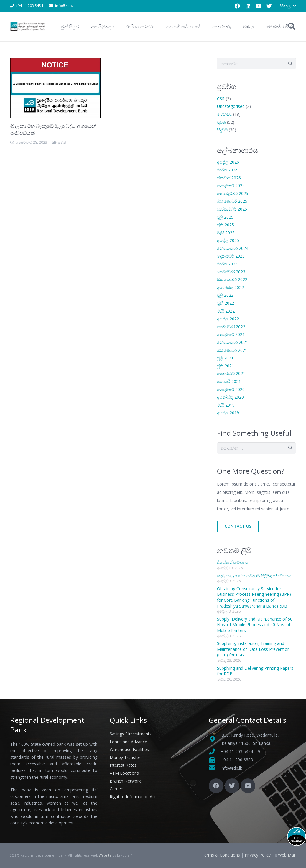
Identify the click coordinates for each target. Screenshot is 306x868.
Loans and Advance (128, 742)
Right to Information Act (133, 797)
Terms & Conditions (221, 855)
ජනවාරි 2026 (229, 178)
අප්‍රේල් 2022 (228, 319)
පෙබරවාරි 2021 (231, 373)
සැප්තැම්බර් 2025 (232, 209)
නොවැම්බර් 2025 (233, 193)
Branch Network (125, 781)
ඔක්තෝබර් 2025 (232, 201)
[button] (288, 6)
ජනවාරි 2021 (229, 381)
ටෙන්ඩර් (224, 114)
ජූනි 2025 (226, 225)
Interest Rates (123, 765)
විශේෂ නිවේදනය (233, 562)
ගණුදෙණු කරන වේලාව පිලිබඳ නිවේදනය (254, 576)
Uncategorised (231, 106)
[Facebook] (237, 6)
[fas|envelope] (215, 768)
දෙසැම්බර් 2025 (231, 185)
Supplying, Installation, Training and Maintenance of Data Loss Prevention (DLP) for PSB (253, 649)
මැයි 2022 (226, 311)
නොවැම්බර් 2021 (233, 342)
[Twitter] (269, 6)
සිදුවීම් (222, 130)
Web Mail (287, 855)
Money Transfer (125, 757)
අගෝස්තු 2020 (230, 397)
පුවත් (62, 142)
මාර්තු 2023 (227, 264)
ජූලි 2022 (225, 295)
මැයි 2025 (226, 233)
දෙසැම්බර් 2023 (231, 256)
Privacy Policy (258, 855)
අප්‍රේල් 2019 (228, 413)
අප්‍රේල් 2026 (228, 162)
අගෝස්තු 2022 (230, 287)
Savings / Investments (131, 734)
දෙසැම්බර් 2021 (231, 334)
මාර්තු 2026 (227, 170)
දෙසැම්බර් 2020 (231, 389)
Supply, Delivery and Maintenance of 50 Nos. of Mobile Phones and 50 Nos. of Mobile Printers (255, 625)
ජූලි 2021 (225, 358)
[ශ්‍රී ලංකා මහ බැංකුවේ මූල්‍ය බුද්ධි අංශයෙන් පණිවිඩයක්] (55, 62)
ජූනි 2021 (226, 366)
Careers (117, 789)
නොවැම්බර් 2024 (233, 248)
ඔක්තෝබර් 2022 (232, 279)
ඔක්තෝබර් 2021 (232, 350)
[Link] (28, 27)
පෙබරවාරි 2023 (231, 272)
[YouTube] (259, 6)
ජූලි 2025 (225, 217)
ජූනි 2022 (226, 303)
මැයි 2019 (226, 405)
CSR (221, 99)
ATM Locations (124, 773)
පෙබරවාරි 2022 (231, 327)
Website (105, 855)
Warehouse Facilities (129, 749)
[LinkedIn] (248, 6)
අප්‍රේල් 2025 (228, 240)
